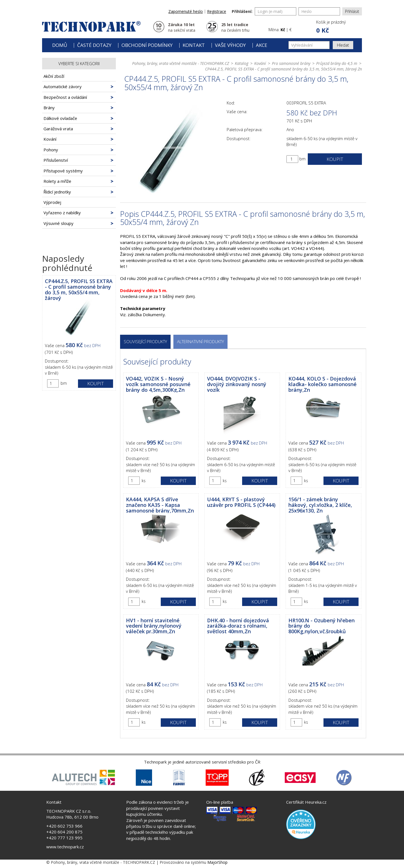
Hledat (343, 45)
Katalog (242, 63)
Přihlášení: (242, 11)
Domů (60, 45)
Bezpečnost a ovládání (65, 97)
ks (144, 481)
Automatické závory (63, 86)
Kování (50, 139)
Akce (262, 45)
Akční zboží (54, 76)
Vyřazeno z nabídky (62, 213)
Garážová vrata (58, 129)
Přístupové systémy (63, 171)
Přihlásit (352, 11)
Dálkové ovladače (60, 118)
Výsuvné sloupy (58, 223)
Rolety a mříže (57, 181)
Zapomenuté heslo (186, 11)
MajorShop (217, 862)
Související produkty (145, 341)
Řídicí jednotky (57, 192)
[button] (330, 27)
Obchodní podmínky (147, 45)
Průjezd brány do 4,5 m (337, 63)
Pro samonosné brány (291, 63)
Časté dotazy (94, 45)
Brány (49, 108)
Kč (283, 30)
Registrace (217, 11)
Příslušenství (56, 160)
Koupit (96, 383)
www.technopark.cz (65, 847)
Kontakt (194, 45)
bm (64, 383)
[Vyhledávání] (309, 45)
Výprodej (52, 202)
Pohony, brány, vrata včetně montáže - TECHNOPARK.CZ (181, 63)
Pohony (51, 150)
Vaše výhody (230, 45)
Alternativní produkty (200, 341)
